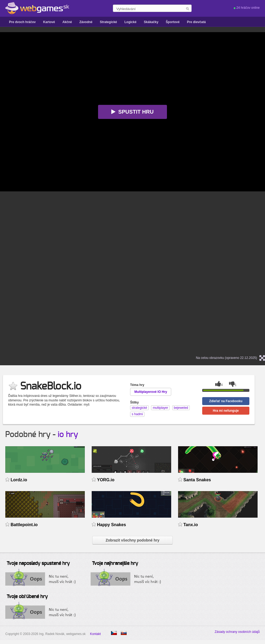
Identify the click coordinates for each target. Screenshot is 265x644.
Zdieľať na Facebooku (226, 401)
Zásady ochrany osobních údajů (237, 632)
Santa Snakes (197, 480)
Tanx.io (191, 525)
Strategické (109, 22)
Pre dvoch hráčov (22, 22)
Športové (173, 22)
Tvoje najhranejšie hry (115, 564)
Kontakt (96, 634)
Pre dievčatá (196, 22)
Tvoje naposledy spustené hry (38, 564)
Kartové (49, 22)
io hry (68, 435)
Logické (130, 22)
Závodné (86, 22)
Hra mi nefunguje (226, 411)
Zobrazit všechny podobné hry (132, 540)
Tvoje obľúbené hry (27, 597)
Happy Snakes (111, 525)
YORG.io (106, 480)
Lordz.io (19, 480)
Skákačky (151, 22)
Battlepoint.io (24, 525)
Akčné (67, 22)
